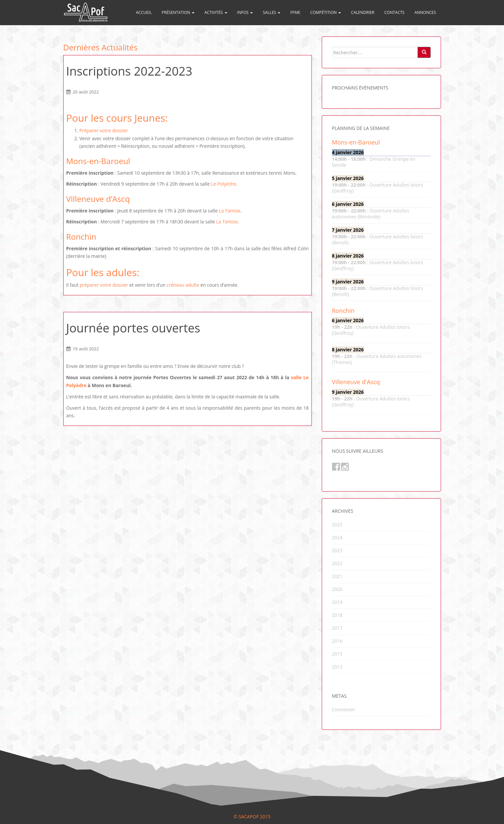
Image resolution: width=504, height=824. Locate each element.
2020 (337, 589)
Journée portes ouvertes (133, 328)
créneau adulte (183, 285)
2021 (337, 576)
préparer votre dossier (104, 285)
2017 (337, 628)
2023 (337, 550)
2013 (337, 667)
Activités (216, 12)
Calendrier (363, 12)
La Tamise (229, 211)
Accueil (144, 12)
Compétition (326, 12)
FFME (295, 12)
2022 (337, 563)
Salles (272, 12)
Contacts (394, 12)
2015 (337, 654)
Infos (245, 12)
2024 (337, 537)
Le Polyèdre (224, 184)
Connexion (344, 709)
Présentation (178, 12)
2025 (337, 525)
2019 (337, 602)
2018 (337, 615)
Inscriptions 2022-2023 (129, 71)
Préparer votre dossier (104, 130)
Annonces (425, 12)
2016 (337, 641)
